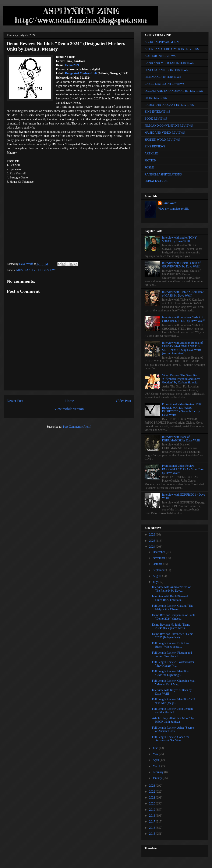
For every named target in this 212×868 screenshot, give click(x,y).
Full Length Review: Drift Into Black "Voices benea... (170, 645)
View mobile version (69, 409)
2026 (153, 535)
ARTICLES (152, 153)
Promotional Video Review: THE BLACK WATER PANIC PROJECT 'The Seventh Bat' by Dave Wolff (182, 410)
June (156, 748)
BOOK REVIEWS (156, 119)
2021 (153, 798)
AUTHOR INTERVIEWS (160, 56)
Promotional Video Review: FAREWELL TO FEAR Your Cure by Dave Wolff (183, 469)
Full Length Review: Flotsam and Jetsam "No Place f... (172, 655)
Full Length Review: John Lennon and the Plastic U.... (172, 711)
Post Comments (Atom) (77, 427)
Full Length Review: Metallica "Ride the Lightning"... (170, 673)
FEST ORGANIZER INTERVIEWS (166, 70)
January (158, 778)
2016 (153, 828)
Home (70, 401)
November (159, 558)
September (159, 570)
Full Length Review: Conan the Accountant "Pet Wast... (171, 739)
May (156, 754)
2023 (153, 786)
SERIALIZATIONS (156, 181)
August (157, 576)
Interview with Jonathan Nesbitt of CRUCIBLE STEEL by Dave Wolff (183, 319)
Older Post (123, 401)
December (159, 552)
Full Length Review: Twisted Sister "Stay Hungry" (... (173, 664)
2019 (153, 810)
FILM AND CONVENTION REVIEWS (169, 126)
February (158, 772)
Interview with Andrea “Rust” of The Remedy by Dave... (171, 589)
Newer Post (15, 401)
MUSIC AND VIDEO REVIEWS (36, 270)
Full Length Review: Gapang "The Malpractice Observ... (173, 608)
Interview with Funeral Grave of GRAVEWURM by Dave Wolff (181, 265)
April (156, 760)
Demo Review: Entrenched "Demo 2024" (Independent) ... (173, 636)
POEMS (150, 168)
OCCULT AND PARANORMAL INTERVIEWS (174, 91)
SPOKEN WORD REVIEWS (162, 140)
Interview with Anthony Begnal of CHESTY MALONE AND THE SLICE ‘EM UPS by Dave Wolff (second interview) (183, 348)
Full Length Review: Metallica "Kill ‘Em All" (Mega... (174, 701)
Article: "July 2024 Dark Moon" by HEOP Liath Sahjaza (173, 720)
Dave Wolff (169, 203)
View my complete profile (174, 209)
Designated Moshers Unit (81, 73)
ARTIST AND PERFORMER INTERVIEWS (172, 49)
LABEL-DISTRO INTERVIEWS (165, 84)
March (157, 766)
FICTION (150, 160)
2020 (153, 804)
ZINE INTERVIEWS (157, 112)
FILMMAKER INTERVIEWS (163, 77)
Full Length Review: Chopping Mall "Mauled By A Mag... (174, 683)
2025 (153, 541)
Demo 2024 (72, 65)
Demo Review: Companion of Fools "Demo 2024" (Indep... (174, 617)
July (156, 582)
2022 (153, 792)
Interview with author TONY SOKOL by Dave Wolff (179, 239)
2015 (153, 834)
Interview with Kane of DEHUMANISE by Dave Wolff (181, 439)
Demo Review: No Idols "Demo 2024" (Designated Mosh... (171, 626)
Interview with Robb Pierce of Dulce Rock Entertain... (170, 598)
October (158, 564)
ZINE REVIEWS (155, 146)
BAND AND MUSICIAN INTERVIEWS (169, 63)
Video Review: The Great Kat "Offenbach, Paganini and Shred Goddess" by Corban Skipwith (181, 379)
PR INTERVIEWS (156, 98)
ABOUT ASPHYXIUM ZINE (162, 42)
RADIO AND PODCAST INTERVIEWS (169, 105)
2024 (153, 547)
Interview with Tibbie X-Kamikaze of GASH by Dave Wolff (183, 294)
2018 (153, 816)
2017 (153, 822)
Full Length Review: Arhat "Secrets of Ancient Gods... (173, 729)
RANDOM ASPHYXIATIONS (163, 175)
